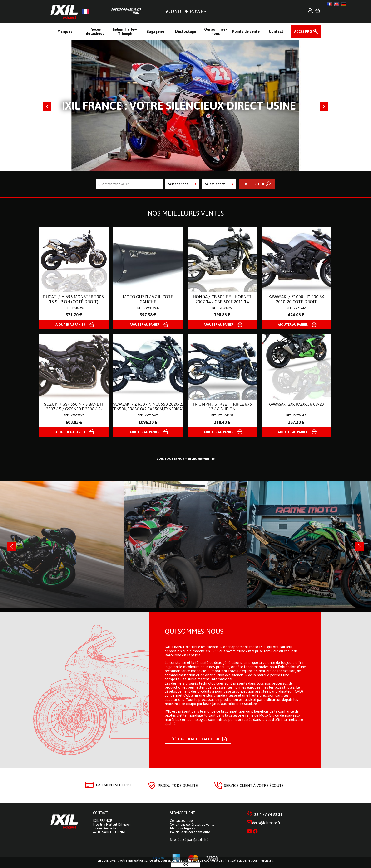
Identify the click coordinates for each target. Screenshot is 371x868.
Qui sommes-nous (194, 631)
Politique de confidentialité (190, 832)
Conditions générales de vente (192, 825)
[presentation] (11, 547)
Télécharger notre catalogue (198, 739)
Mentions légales (183, 828)
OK (185, 865)
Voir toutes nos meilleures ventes (186, 459)
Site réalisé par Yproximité (189, 840)
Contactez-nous (182, 821)
